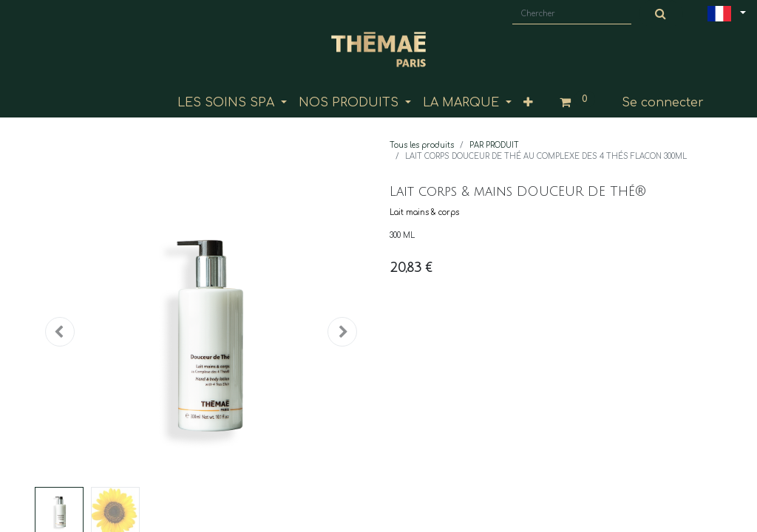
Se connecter (663, 103)
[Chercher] (661, 14)
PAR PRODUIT (494, 145)
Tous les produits (422, 145)
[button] (528, 103)
